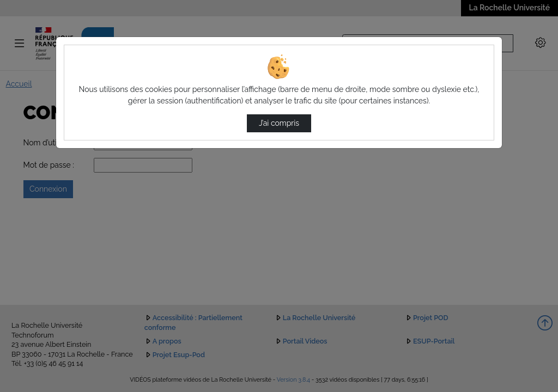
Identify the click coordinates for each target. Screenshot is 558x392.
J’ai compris (279, 123)
